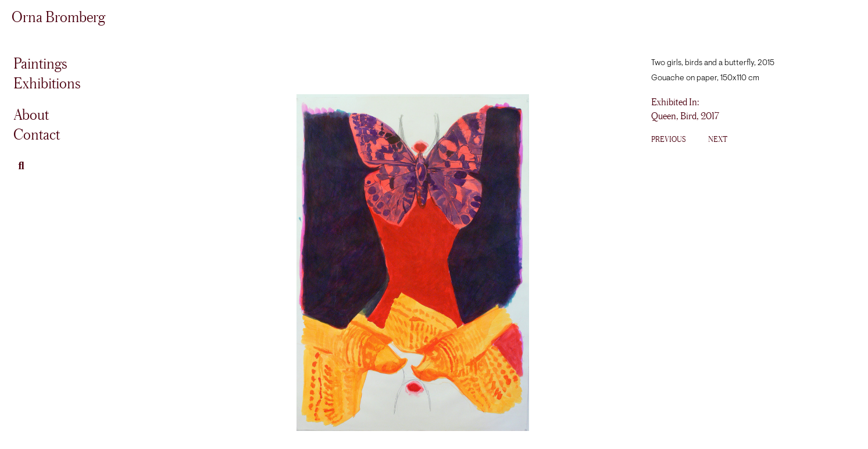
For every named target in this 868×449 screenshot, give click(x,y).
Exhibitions (47, 83)
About (31, 114)
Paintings (40, 63)
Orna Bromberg (58, 17)
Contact (37, 134)
